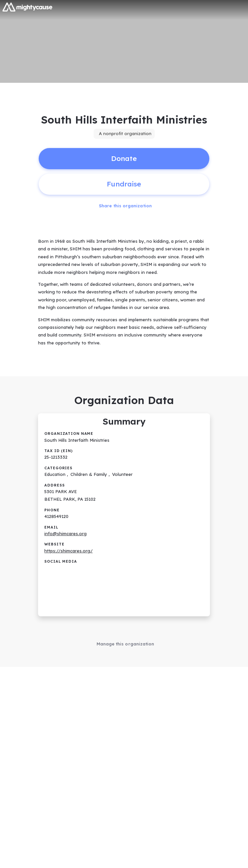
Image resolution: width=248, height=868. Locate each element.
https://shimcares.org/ (68, 551)
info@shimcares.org (65, 534)
